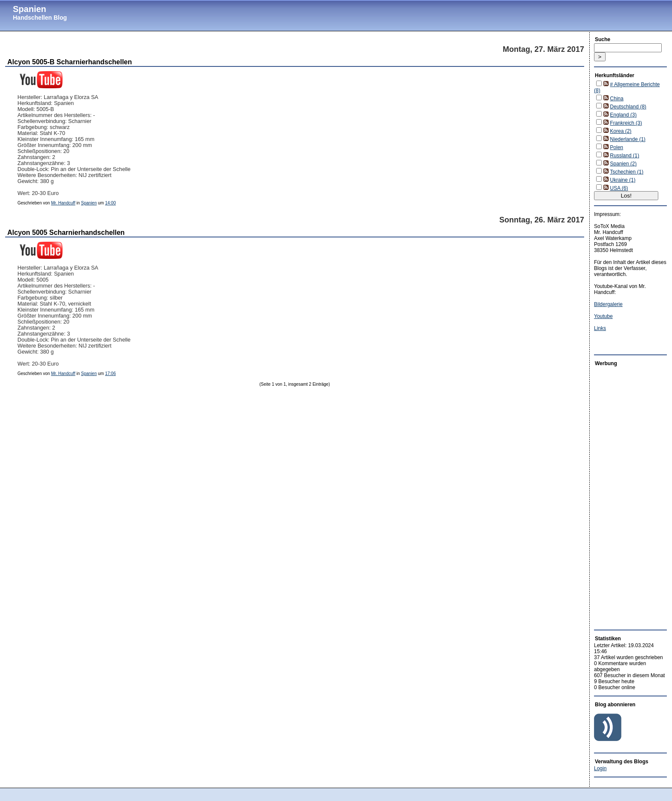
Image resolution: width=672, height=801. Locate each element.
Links (600, 328)
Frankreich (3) (626, 123)
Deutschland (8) (628, 107)
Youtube (603, 316)
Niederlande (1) (628, 139)
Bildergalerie (608, 304)
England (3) (623, 115)
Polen (616, 147)
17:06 (110, 373)
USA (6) (619, 188)
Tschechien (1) (627, 172)
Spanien (30, 9)
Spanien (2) (623, 164)
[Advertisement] (620, 496)
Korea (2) (621, 131)
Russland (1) (624, 156)
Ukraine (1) (622, 180)
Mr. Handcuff (63, 203)
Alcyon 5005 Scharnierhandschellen (66, 232)
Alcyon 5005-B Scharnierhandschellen (70, 62)
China (616, 99)
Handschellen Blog (40, 18)
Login (600, 768)
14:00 (110, 203)
